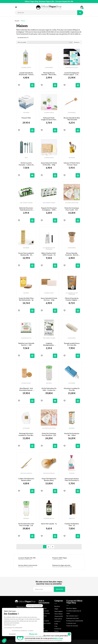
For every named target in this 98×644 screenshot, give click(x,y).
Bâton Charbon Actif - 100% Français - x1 (49, 254)
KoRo (56, 624)
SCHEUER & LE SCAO (72, 68)
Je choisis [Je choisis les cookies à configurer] (12, 634)
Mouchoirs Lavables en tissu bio (72, 389)
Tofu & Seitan (59, 614)
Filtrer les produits (22, 42)
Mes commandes (44, 611)
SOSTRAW (72, 158)
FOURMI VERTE (26, 68)
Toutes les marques (72, 626)
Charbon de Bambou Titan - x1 (72, 525)
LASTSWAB (72, 383)
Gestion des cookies (45, 623)
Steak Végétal (59, 611)
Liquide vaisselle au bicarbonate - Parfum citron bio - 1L (26, 74)
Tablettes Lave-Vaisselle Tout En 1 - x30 (26, 344)
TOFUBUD (26, 113)
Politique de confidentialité (75, 621)
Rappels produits (44, 621)
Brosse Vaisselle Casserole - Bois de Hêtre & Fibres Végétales (72, 254)
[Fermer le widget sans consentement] (34, 606)
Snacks (57, 631)
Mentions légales (71, 608)
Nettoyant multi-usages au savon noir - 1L (49, 119)
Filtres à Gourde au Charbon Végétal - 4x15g (72, 299)
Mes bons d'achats (44, 613)
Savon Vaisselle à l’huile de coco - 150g (49, 299)
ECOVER (72, 473)
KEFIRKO (26, 293)
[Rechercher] (46, 13)
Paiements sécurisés (73, 618)
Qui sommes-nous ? (72, 616)
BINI (26, 158)
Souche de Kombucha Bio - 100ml (72, 434)
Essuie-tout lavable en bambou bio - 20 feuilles (26, 254)
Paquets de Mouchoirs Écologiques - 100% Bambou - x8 (49, 209)
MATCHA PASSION (26, 473)
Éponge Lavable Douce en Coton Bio (72, 344)
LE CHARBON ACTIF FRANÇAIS (49, 248)
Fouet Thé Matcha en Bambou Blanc (49, 479)
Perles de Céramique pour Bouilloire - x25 (49, 434)
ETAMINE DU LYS (26, 338)
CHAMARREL (49, 68)
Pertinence (77, 42)
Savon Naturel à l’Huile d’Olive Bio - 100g (49, 164)
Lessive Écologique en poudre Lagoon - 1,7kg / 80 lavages (72, 74)
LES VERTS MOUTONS (72, 203)
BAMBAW (26, 248)
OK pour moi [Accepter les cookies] (33, 634)
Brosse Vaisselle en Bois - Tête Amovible (72, 119)
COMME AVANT (49, 158)
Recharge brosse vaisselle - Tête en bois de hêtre (49, 74)
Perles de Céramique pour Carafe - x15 (72, 209)
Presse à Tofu (26, 118)
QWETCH (72, 518)
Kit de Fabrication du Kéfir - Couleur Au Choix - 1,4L (49, 389)
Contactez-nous (71, 623)
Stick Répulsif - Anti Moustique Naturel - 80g (26, 389)
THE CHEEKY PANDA (26, 203)
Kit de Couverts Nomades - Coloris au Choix (26, 164)
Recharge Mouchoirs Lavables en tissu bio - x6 (26, 434)
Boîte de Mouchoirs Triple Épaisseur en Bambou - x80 (26, 209)
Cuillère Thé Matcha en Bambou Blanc (26, 479)
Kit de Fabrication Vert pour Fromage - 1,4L (26, 525)
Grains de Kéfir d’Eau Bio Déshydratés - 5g (26, 299)
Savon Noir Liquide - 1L (49, 524)
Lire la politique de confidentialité (13, 628)
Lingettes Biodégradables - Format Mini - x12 (49, 344)
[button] (23, 38)
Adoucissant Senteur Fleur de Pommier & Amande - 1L (72, 480)
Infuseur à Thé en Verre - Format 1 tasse (72, 164)
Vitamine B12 (59, 616)
